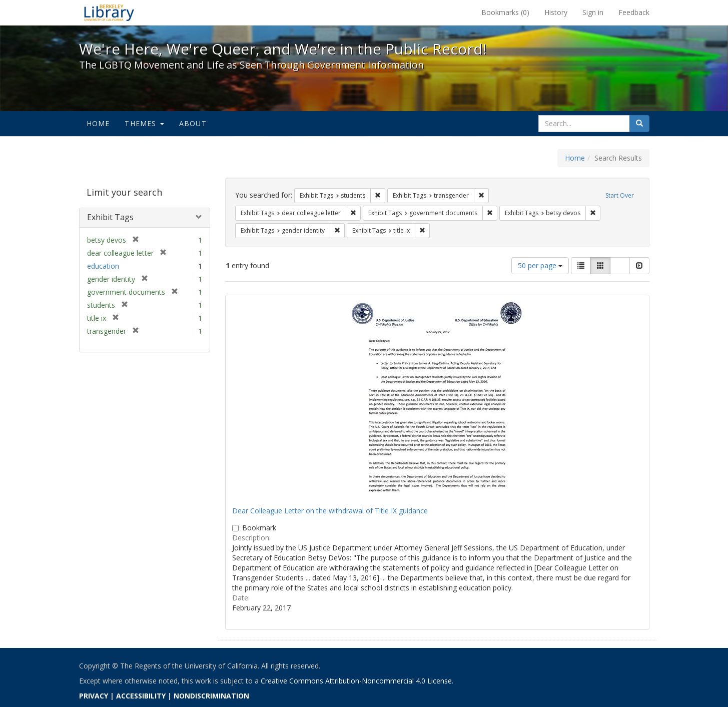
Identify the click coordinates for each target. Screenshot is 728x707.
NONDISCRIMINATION (211, 696)
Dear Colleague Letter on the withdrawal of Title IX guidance (330, 511)
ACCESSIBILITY (141, 696)
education (103, 266)
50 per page (540, 265)
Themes (144, 123)
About (193, 123)
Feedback (634, 12)
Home (98, 123)
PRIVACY (94, 696)
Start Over (620, 195)
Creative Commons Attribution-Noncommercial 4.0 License (356, 681)
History (556, 12)
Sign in (593, 12)
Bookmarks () (505, 12)
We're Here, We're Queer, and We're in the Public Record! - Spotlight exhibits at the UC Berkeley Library (109, 13)
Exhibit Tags (110, 217)
